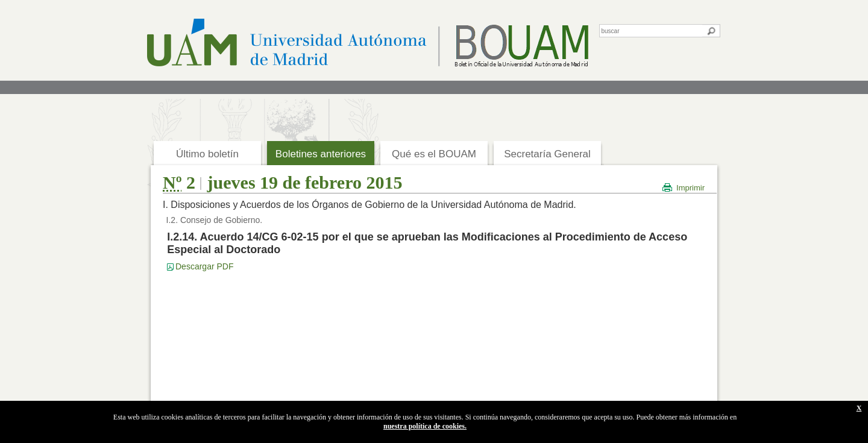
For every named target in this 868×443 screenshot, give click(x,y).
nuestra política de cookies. (425, 426)
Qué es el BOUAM (434, 154)
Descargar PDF (204, 266)
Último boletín (207, 154)
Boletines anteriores (321, 154)
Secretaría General (547, 154)
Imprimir (690, 188)
